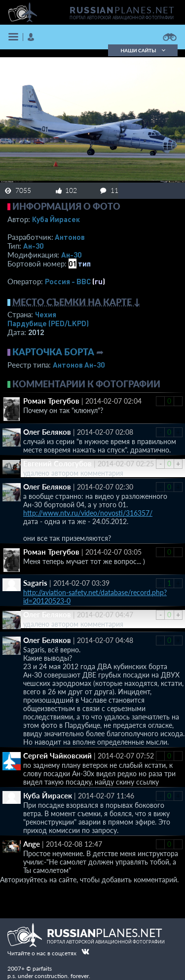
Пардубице (48, 323)
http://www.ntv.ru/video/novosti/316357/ (88, 513)
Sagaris (35, 583)
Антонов (70, 237)
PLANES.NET (122, 10)
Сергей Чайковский (57, 755)
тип (84, 264)
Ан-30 (33, 246)
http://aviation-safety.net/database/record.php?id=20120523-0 (95, 597)
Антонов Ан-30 (79, 365)
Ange (32, 844)
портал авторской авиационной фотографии (122, 18)
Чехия (46, 314)
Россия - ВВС (68, 281)
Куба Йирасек (56, 219)
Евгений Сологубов (57, 463)
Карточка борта (53, 352)
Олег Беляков (47, 432)
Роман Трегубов (51, 401)
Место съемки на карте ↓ (76, 302)
